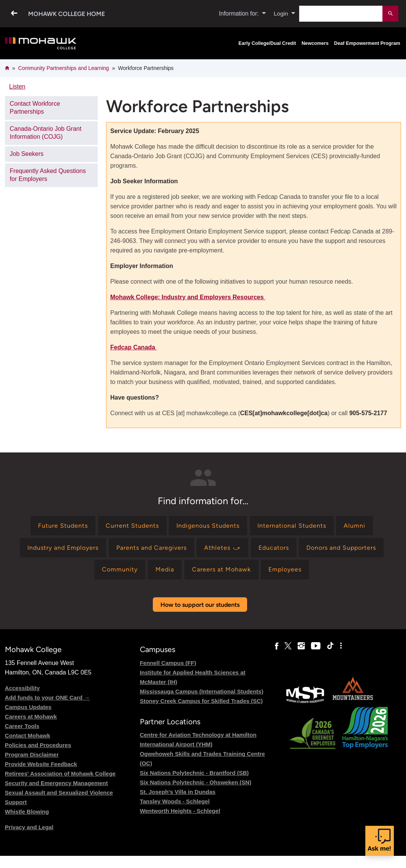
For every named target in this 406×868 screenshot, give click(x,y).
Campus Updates (28, 707)
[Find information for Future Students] (63, 526)
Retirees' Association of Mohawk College (60, 774)
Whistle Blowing (27, 812)
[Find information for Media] (165, 569)
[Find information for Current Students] (132, 526)
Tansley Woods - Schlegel (175, 801)
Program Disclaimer (32, 755)
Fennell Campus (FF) (168, 663)
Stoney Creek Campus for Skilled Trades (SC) (201, 701)
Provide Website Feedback (41, 764)
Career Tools (22, 726)
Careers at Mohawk (31, 716)
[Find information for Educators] (274, 548)
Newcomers (315, 43)
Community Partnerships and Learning (64, 68)
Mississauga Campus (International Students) (202, 691)
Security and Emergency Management (56, 783)
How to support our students (200, 605)
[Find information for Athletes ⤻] (222, 548)
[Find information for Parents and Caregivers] (151, 548)
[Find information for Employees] (285, 569)
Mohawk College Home (67, 14)
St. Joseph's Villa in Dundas (178, 792)
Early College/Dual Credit (267, 43)
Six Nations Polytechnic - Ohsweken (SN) (196, 782)
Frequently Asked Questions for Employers (48, 175)
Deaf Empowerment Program (367, 43)
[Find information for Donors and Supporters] (341, 548)
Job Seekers (27, 154)
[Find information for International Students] (292, 526)
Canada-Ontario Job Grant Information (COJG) (46, 133)
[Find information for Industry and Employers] (63, 548)
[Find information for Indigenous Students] (208, 526)
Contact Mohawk (28, 735)
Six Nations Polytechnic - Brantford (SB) (194, 773)
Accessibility (22, 688)
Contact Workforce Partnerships (35, 108)
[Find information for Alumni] (354, 526)
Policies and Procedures (38, 745)
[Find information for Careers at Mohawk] (221, 569)
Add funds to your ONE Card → (47, 697)
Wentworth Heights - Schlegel (180, 811)
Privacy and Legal (29, 827)
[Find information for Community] (120, 569)
